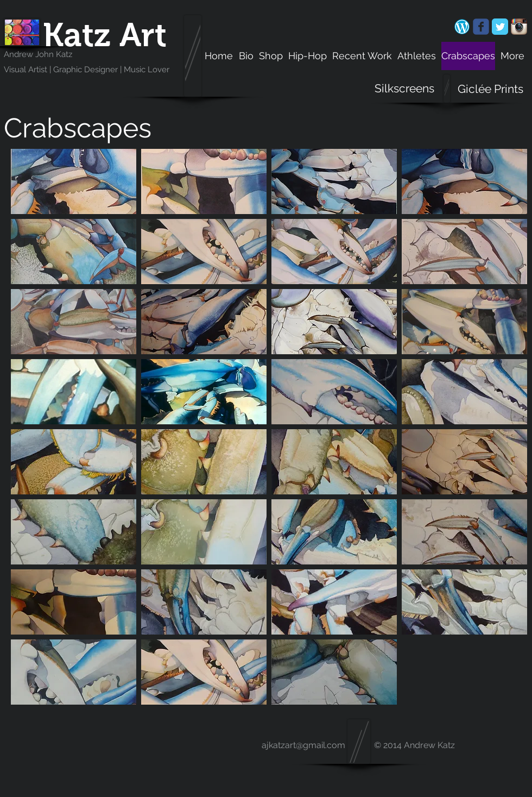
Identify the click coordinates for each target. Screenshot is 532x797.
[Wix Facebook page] (481, 27)
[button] (74, 181)
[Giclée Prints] (490, 89)
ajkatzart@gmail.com (303, 745)
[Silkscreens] (404, 89)
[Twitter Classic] (500, 27)
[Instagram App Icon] (519, 27)
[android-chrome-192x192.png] (462, 27)
